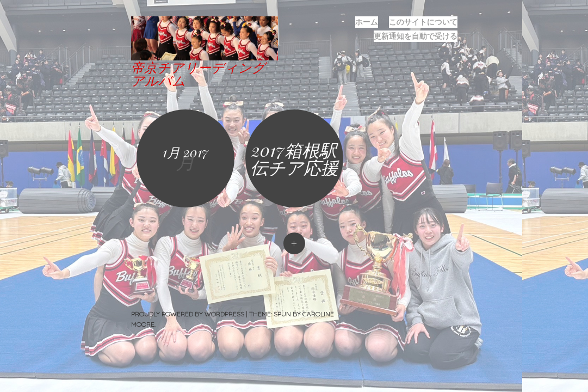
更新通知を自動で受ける (416, 36)
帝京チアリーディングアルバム (198, 73)
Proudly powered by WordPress (188, 314)
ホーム (367, 22)
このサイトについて (423, 22)
